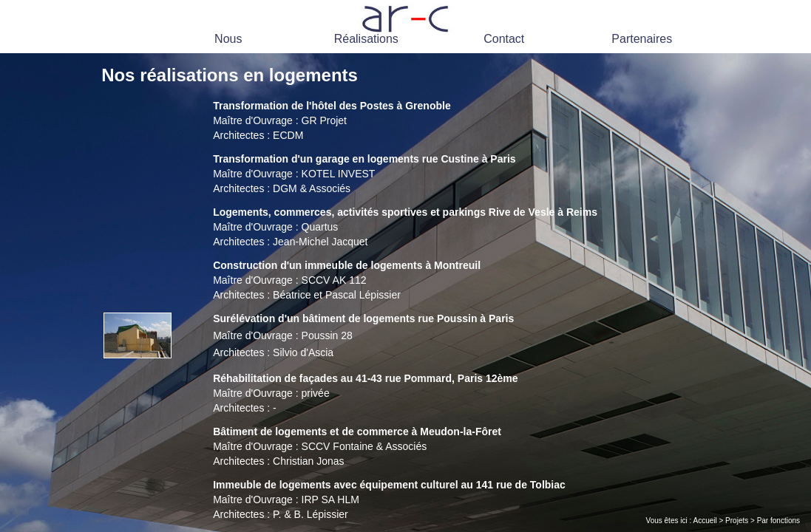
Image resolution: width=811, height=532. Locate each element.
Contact (504, 39)
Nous (228, 39)
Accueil (705, 521)
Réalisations (366, 39)
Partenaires (642, 39)
